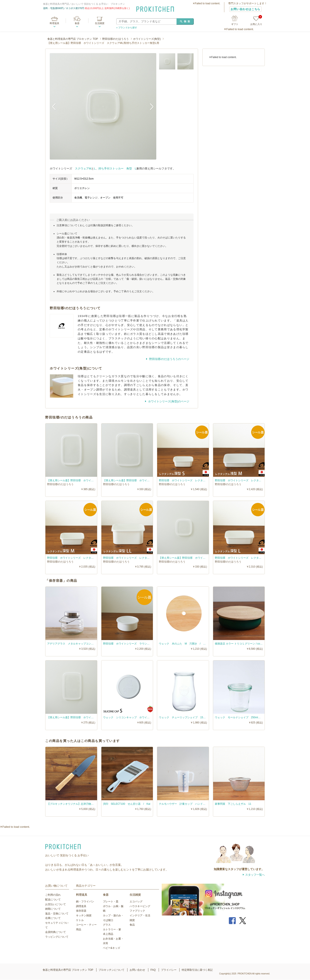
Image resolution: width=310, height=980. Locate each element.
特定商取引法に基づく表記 (197, 970)
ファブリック (137, 911)
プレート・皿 (111, 902)
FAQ (153, 970)
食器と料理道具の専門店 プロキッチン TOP (73, 39)
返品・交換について (57, 914)
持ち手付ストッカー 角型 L (117, 168)
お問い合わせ (137, 970)
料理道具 (54, 23)
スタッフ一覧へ (255, 875)
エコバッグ (136, 902)
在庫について (53, 918)
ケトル (80, 920)
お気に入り (256, 21)
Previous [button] (56, 106)
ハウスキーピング (140, 906)
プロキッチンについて (112, 970)
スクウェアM (83, 168)
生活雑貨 (100, 23)
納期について (53, 909)
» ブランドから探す (127, 28)
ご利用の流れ (53, 895)
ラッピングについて (57, 937)
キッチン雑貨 (84, 915)
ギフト (235, 24)
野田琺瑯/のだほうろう (115, 39)
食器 (77, 23)
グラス (107, 925)
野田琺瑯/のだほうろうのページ (169, 359)
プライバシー (169, 970)
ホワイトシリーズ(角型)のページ (168, 401)
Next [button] (150, 106)
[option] (103, 106)
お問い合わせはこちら (245, 9)
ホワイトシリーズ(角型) (147, 39)
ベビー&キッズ (112, 948)
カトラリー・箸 (112, 929)
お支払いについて (56, 904)
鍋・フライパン (85, 902)
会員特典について (56, 932)
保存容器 (81, 911)
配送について (53, 900)
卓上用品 (108, 934)
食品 (132, 925)
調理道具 (81, 906)
